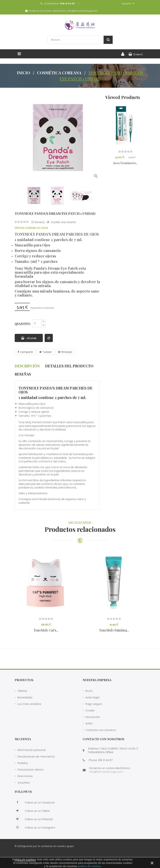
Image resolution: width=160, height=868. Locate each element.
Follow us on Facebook (35, 802)
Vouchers (24, 783)
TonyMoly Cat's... (46, 630)
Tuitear (47, 352)
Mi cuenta (23, 739)
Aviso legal (92, 697)
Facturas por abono (31, 770)
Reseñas (23, 374)
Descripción (27, 366)
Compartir (26, 352)
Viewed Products (123, 97)
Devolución (93, 717)
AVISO (89, 724)
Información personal (31, 750)
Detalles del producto (69, 366)
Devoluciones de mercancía (36, 757)
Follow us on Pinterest (34, 819)
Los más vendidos (29, 704)
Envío (89, 691)
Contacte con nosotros (101, 730)
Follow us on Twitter (32, 810)
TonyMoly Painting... (114, 630)
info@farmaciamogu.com (83, 11)
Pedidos (23, 763)
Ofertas (22, 691)
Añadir (29, 338)
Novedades (25, 697)
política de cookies (89, 866)
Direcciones (25, 776)
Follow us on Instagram (35, 827)
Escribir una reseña (61, 222)
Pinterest (67, 352)
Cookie (90, 710)
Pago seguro (94, 704)
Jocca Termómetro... (125, 163)
